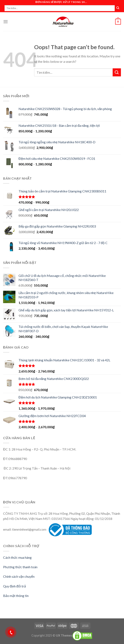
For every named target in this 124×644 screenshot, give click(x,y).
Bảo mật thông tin (16, 596)
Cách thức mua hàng (17, 557)
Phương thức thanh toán (20, 567)
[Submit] (117, 72)
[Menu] (6, 22)
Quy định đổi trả (14, 586)
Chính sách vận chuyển (19, 576)
